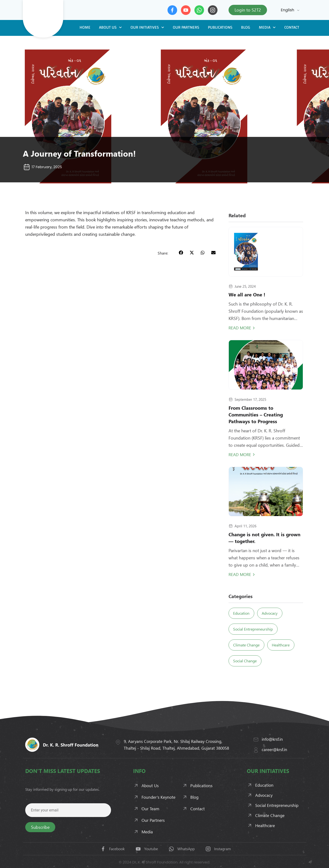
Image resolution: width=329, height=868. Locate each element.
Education (243, 613)
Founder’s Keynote (158, 797)
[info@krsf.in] (256, 740)
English (288, 10)
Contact (292, 27)
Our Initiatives (147, 27)
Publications (220, 27)
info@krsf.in (272, 739)
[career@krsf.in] (256, 750)
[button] (181, 253)
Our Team (150, 809)
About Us (110, 27)
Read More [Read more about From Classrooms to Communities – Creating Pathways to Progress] (240, 454)
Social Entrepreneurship (254, 629)
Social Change (246, 661)
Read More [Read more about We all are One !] (240, 328)
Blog (246, 27)
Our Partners (186, 27)
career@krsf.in (274, 749)
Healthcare (285, 645)
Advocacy (274, 613)
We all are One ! (247, 294)
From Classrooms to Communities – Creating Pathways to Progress (256, 414)
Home (85, 27)
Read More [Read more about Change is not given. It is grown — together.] (240, 574)
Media (267, 27)
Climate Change (248, 645)
